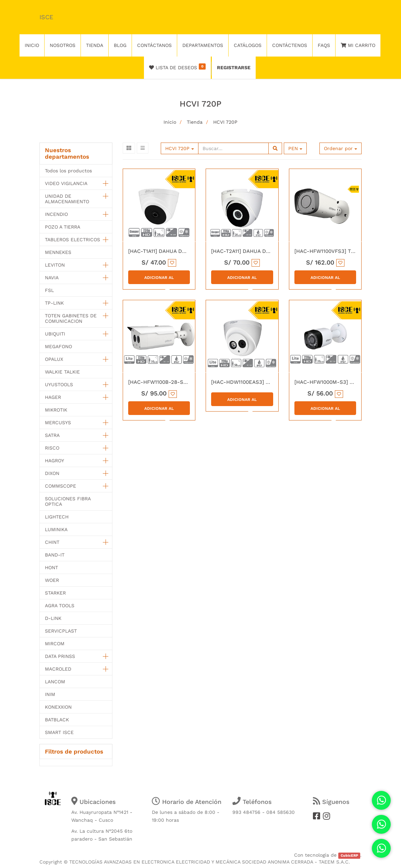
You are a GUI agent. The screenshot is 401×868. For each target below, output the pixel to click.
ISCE (46, 17)
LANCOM (55, 682)
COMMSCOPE (60, 486)
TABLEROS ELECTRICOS (72, 240)
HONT (51, 567)
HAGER (53, 397)
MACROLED (58, 669)
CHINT (52, 542)
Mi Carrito (358, 45)
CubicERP (349, 855)
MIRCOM (55, 644)
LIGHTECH (57, 517)
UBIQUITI (55, 334)
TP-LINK (54, 303)
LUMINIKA (56, 529)
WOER (52, 580)
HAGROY (54, 461)
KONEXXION (58, 707)
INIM (50, 694)
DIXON (52, 473)
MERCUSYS (58, 423)
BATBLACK (57, 720)
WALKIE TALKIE (62, 372)
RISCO (52, 448)
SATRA (52, 435)
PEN (295, 148)
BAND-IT (55, 555)
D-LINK (53, 618)
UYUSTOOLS (59, 384)
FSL (49, 290)
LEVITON (55, 265)
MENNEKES (58, 252)
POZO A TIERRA (63, 227)
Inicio (170, 122)
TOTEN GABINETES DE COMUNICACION (71, 318)
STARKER (55, 593)
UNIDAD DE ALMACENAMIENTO (67, 199)
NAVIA (52, 278)
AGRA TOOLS (60, 606)
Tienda (195, 122)
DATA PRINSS (60, 656)
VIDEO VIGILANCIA (66, 183)
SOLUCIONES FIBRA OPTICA (68, 501)
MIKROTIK (56, 410)
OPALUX (54, 359)
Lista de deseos (177, 67)
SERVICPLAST (61, 631)
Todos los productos (68, 171)
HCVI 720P (225, 122)
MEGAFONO (58, 346)
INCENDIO (56, 214)
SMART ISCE (59, 732)
